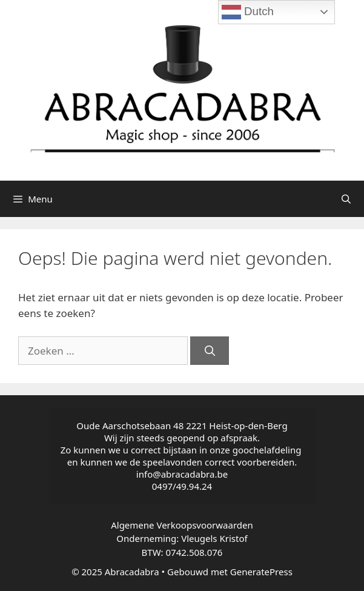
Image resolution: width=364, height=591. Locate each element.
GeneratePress (261, 572)
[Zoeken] (210, 351)
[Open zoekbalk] (346, 199)
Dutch (248, 12)
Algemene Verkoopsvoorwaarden (182, 525)
